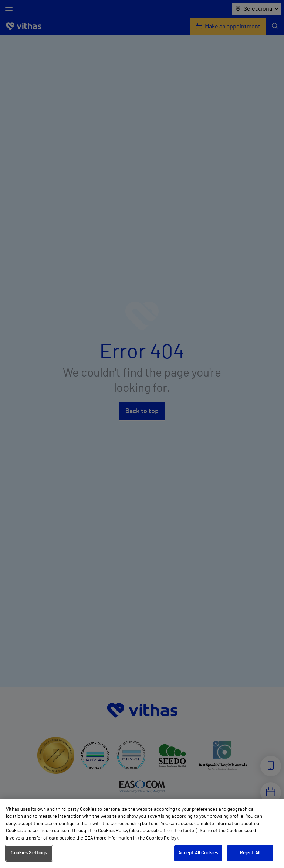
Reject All (250, 853)
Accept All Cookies (198, 853)
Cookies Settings (29, 853)
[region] (142, 833)
